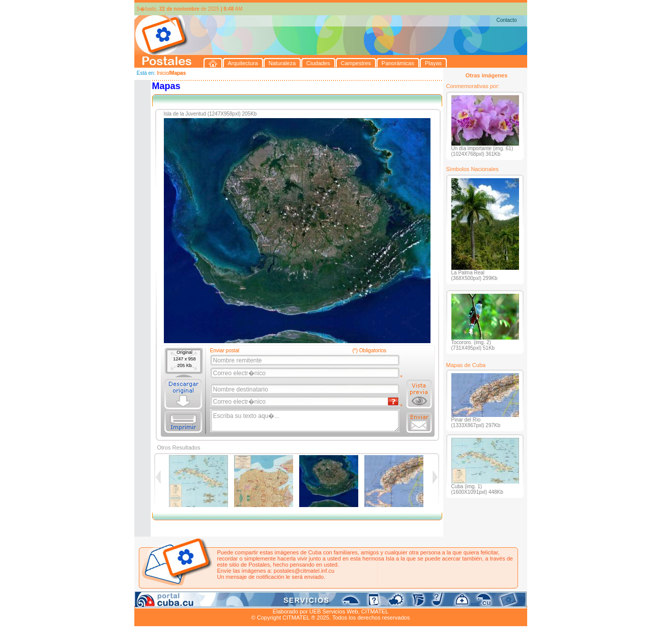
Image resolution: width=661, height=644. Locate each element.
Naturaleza (200, 600)
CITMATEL (375, 611)
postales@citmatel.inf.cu (304, 571)
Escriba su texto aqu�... (306, 421)
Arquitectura (167, 600)
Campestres (261, 600)
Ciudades (229, 600)
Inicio (163, 73)
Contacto (506, 20)
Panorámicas (297, 600)
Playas (326, 600)
